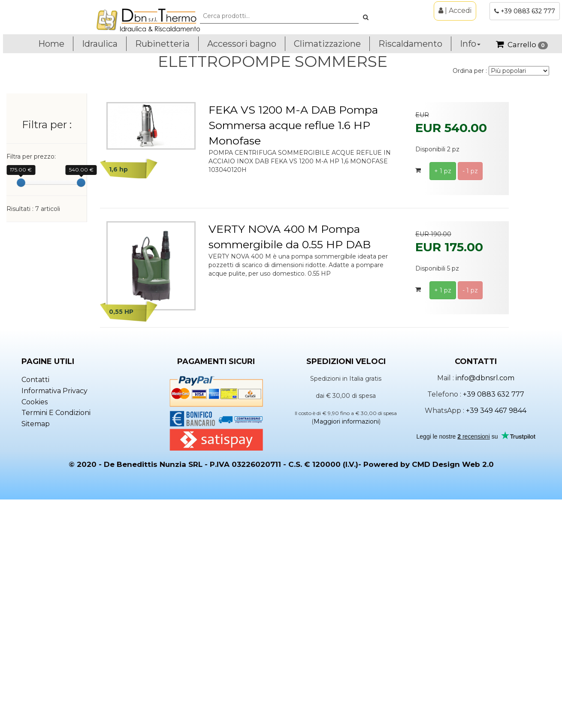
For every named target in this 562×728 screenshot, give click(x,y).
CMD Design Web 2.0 (453, 692)
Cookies (35, 629)
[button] (366, 17)
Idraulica (100, 44)
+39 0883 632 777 (528, 11)
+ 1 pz (443, 171)
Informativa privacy (54, 618)
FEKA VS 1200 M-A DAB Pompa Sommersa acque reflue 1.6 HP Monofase (293, 125)
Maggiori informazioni (346, 649)
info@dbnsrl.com (485, 605)
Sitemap (36, 651)
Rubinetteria (162, 44)
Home (51, 44)
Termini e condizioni (56, 640)
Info (470, 44)
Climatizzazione (327, 44)
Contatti (35, 607)
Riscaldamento (410, 44)
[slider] (21, 183)
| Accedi (455, 11)
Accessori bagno (242, 44)
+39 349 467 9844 (496, 637)
